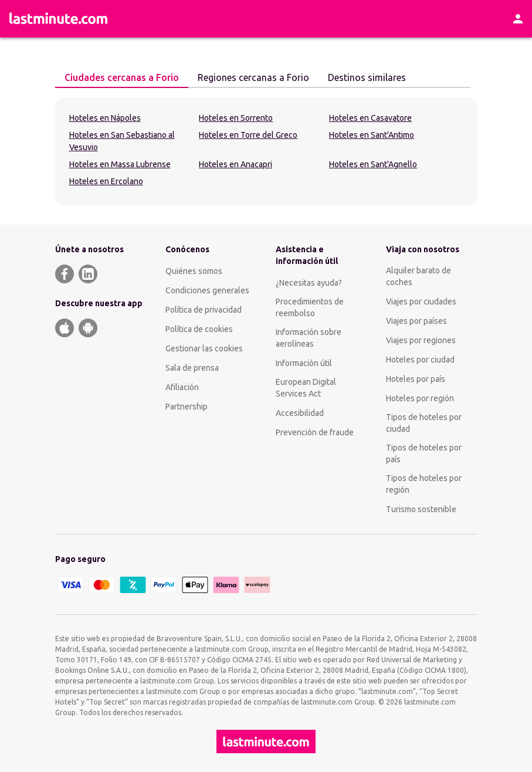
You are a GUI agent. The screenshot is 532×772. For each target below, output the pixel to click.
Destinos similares (362, 77)
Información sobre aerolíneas (309, 338)
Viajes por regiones (421, 340)
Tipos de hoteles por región (424, 484)
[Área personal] (518, 19)
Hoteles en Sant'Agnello (373, 164)
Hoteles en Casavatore (370, 118)
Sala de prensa (192, 368)
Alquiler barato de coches (419, 276)
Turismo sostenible (421, 509)
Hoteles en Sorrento (236, 118)
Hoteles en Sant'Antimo (372, 135)
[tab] (122, 78)
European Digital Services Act (306, 388)
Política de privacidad (204, 310)
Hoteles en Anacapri (235, 164)
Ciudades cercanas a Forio (117, 77)
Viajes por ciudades (421, 302)
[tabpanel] (266, 152)
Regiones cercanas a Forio (249, 77)
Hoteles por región (420, 398)
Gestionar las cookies (204, 348)
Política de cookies (199, 329)
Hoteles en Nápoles (105, 118)
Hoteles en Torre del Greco (248, 135)
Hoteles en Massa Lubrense (120, 164)
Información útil (304, 363)
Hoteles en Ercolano (106, 181)
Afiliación (182, 387)
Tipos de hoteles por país (424, 453)
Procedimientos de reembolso (310, 307)
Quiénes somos (194, 271)
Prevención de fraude (315, 432)
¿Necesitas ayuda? (309, 283)
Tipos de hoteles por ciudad (424, 423)
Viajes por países (416, 321)
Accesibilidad (300, 413)
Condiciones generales (207, 290)
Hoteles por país (416, 379)
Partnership (187, 407)
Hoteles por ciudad (420, 360)
